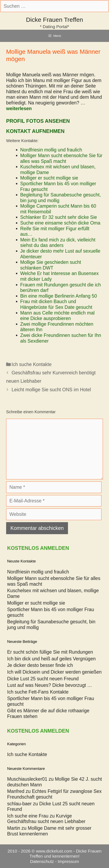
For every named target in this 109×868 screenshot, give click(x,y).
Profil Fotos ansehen (38, 121)
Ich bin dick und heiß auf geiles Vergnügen (51, 659)
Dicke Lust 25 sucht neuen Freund (43, 679)
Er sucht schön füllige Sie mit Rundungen (50, 652)
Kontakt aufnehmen (35, 131)
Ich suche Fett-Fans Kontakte (38, 692)
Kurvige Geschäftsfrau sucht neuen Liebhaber (46, 819)
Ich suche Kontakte (32, 364)
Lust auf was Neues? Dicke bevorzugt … (49, 685)
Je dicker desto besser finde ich (40, 665)
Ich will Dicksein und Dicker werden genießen (54, 672)
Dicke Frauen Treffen (54, 20)
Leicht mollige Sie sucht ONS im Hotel (51, 390)
